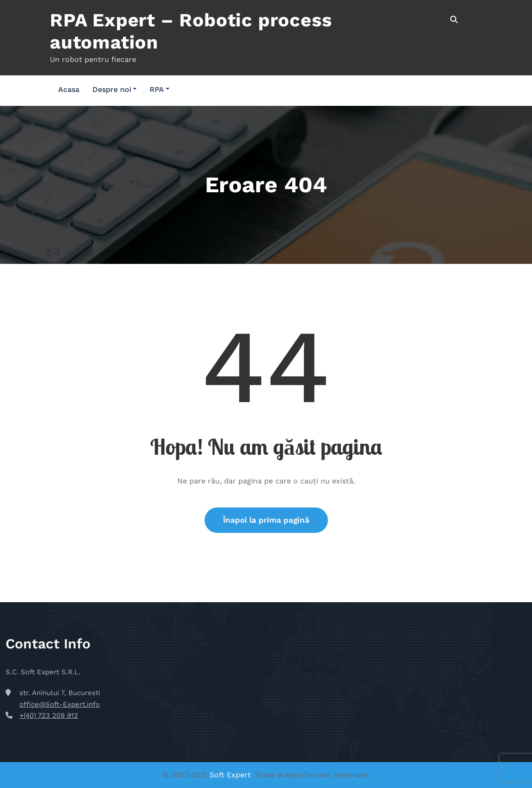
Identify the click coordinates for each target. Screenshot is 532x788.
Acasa (69, 89)
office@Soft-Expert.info (60, 704)
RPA (160, 89)
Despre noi (115, 89)
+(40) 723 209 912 (49, 715)
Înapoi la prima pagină (266, 520)
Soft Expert (230, 775)
